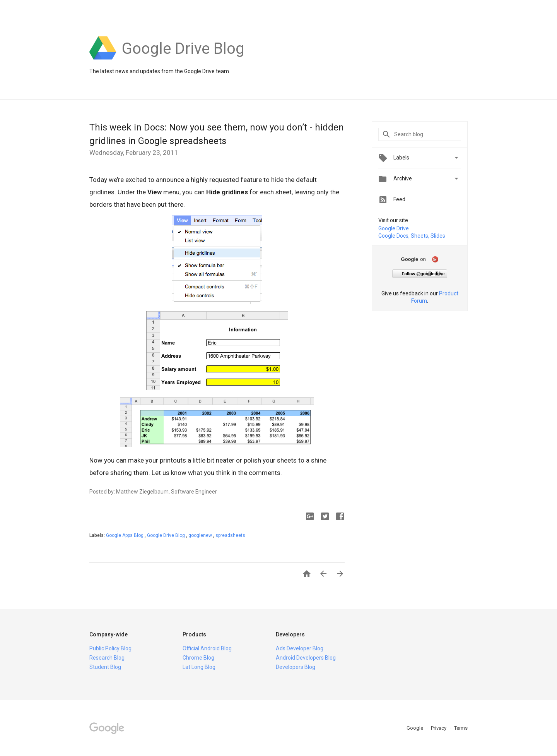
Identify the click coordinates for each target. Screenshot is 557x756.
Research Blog (107, 658)
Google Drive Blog (167, 535)
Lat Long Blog (199, 667)
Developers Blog (296, 667)
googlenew (201, 535)
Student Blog (105, 667)
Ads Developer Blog (300, 648)
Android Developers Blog (306, 658)
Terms (461, 728)
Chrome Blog (198, 658)
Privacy (439, 728)
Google (415, 728)
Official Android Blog (207, 648)
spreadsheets (230, 535)
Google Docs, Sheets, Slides (412, 236)
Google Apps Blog (125, 535)
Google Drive (394, 228)
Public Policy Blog (110, 648)
